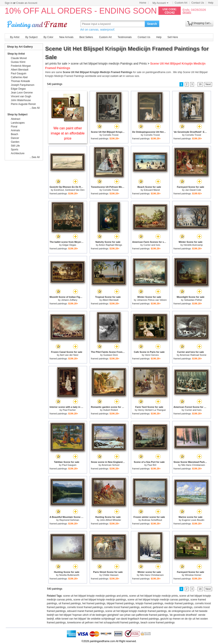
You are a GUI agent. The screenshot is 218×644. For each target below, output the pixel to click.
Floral (14, 127)
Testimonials (125, 37)
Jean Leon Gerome (22, 93)
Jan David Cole (193, 190)
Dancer (15, 138)
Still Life (15, 146)
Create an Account (27, 3)
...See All (35, 108)
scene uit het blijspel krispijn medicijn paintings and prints (96, 596)
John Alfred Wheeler (111, 520)
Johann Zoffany (69, 300)
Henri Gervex (152, 355)
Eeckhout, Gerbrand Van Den (69, 190)
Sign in (9, 3)
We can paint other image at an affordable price (68, 133)
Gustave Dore (110, 355)
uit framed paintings (70, 603)
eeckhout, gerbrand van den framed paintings (167, 607)
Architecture (18, 153)
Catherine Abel (19, 77)
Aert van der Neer (69, 355)
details (187, 12)
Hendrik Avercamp (193, 245)
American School (110, 465)
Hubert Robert (111, 410)
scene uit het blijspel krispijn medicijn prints (154, 596)
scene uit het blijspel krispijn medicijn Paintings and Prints (109, 64)
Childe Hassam (111, 575)
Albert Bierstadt (110, 300)
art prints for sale (56, 64)
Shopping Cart (202, 23)
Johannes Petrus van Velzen (152, 300)
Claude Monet (19, 58)
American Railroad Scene (193, 355)
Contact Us (198, 3)
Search (152, 24)
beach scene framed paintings (158, 623)
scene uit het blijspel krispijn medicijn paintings (100, 600)
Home (143, 3)
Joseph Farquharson (23, 85)
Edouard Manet (152, 190)
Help (211, 3)
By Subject (31, 37)
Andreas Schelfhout (152, 520)
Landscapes (18, 123)
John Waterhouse (21, 100)
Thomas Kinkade (20, 81)
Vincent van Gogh (21, 96)
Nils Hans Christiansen (193, 465)
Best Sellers (86, 37)
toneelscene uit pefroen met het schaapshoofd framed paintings (103, 623)
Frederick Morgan (21, 66)
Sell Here (173, 37)
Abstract (16, 119)
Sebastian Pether (193, 300)
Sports (15, 150)
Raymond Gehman (69, 520)
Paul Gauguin (69, 465)
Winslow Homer (193, 575)
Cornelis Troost (110, 135)
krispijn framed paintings (149, 603)
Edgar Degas (69, 245)
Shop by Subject (17, 114)
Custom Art (181, 3)
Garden (15, 142)
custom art (116, 76)
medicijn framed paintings (179, 603)
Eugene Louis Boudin (193, 520)
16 (200, 84)
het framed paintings (94, 603)
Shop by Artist (16, 54)
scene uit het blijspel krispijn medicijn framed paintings (136, 611)
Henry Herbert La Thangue (152, 410)
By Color (48, 37)
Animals (15, 130)
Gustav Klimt (18, 62)
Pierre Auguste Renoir (23, 104)
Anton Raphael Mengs (111, 245)
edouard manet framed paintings (85, 611)
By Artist (15, 37)
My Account (161, 3)
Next (208, 84)
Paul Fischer (69, 410)
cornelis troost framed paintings (85, 607)
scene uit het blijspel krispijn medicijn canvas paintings (158, 600)
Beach (14, 134)
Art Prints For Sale (38, 24)
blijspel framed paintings (121, 603)
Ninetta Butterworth (69, 575)
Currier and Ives (152, 245)
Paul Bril (152, 465)
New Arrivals (66, 37)
